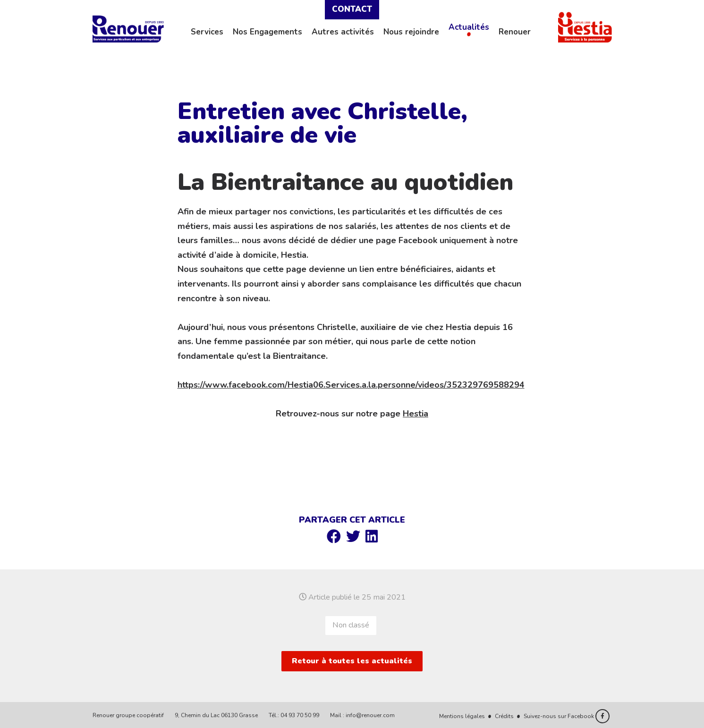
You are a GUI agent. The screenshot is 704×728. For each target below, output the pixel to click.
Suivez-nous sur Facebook (567, 716)
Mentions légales (462, 716)
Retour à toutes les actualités (352, 661)
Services (207, 32)
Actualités (469, 27)
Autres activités (343, 32)
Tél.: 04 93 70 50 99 (294, 715)
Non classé (351, 625)
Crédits (504, 716)
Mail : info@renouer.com (362, 715)
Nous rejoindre (411, 32)
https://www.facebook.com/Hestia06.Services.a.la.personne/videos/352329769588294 (351, 385)
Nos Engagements (267, 32)
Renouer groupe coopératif (128, 715)
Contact (352, 9)
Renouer (515, 32)
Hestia (416, 414)
